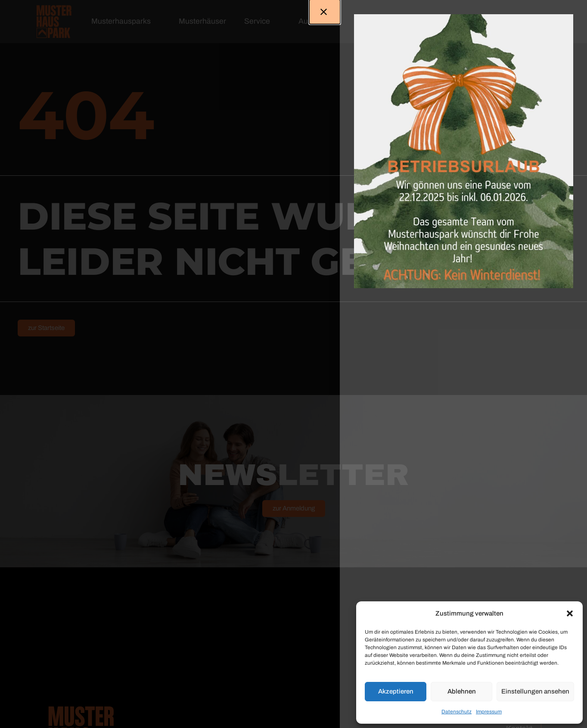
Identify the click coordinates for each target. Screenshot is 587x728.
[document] (293, 364)
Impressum (489, 712)
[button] (570, 613)
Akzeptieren (396, 691)
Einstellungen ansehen (535, 691)
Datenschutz (457, 712)
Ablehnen (462, 691)
